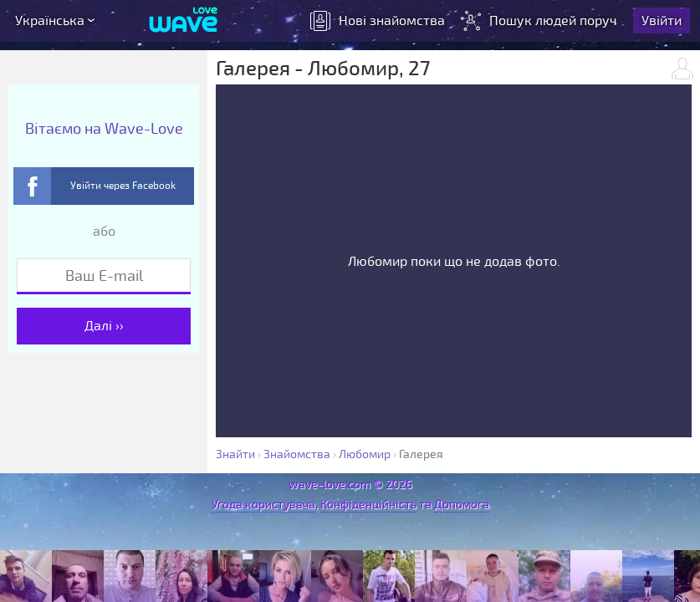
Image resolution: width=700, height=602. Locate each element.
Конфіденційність (368, 505)
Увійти (662, 21)
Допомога (462, 505)
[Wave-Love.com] (184, 21)
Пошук (541, 21)
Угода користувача (263, 505)
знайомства (378, 21)
